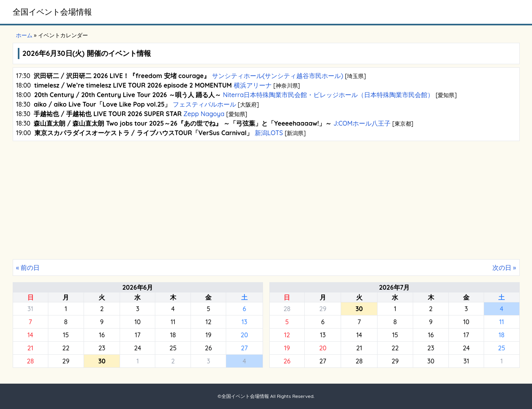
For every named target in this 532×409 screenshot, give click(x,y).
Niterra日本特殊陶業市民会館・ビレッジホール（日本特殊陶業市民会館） (328, 95)
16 (102, 335)
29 (66, 361)
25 (173, 348)
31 (30, 309)
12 (209, 322)
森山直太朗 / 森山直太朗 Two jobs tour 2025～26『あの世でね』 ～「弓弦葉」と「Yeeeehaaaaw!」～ (183, 123)
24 (138, 348)
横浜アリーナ (253, 85)
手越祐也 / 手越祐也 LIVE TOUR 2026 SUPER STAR (108, 114)
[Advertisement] (266, 200)
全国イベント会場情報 (52, 12)
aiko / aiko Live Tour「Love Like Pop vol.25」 (102, 104)
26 (208, 348)
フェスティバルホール (204, 104)
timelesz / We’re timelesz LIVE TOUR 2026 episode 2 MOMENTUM (133, 85)
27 (244, 348)
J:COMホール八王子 (362, 123)
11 (173, 322)
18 (173, 335)
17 (137, 335)
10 (138, 322)
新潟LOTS (269, 133)
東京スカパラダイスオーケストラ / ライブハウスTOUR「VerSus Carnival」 (144, 133)
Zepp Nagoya (204, 114)
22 (66, 348)
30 (431, 361)
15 (66, 335)
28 (31, 361)
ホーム (24, 35)
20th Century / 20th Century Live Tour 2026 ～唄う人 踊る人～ (128, 95)
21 (30, 348)
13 (244, 322)
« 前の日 (28, 268)
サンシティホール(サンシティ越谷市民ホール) (277, 76)
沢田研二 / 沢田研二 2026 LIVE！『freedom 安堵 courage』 (122, 76)
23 (102, 348)
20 (245, 335)
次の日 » (504, 268)
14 (30, 335)
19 (209, 335)
